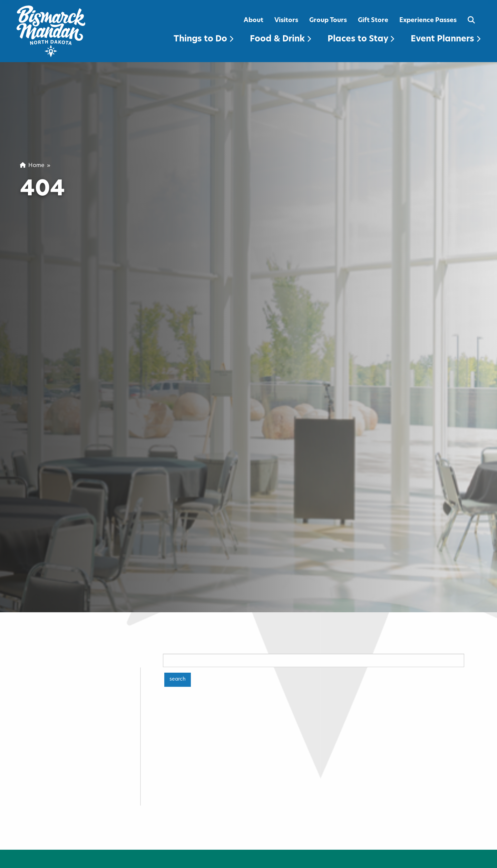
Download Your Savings (373, 848)
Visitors (286, 21)
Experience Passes (428, 21)
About (254, 21)
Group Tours (328, 21)
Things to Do (203, 39)
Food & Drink (280, 39)
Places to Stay (361, 39)
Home (32, 166)
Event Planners (446, 39)
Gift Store (373, 21)
